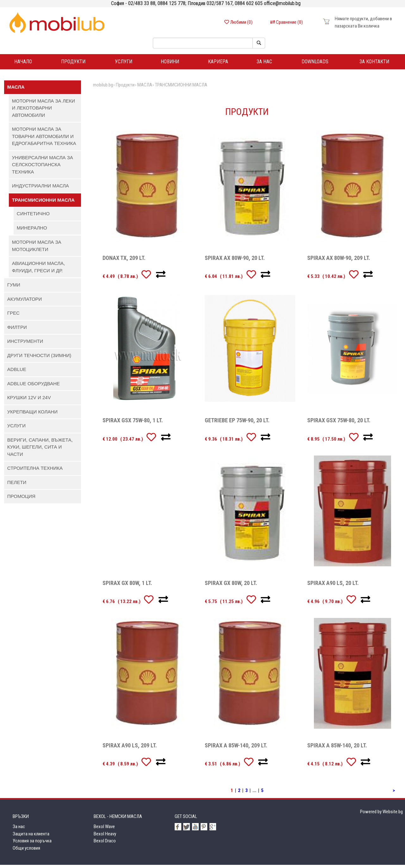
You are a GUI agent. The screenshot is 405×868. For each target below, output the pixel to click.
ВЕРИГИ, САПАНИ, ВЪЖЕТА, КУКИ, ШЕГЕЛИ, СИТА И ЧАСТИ (40, 450)
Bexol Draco (105, 844)
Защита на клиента (31, 837)
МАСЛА (16, 90)
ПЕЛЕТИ (17, 485)
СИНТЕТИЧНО (33, 217)
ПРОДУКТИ (73, 63)
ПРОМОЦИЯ (21, 499)
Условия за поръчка (32, 844)
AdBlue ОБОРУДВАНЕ (34, 386)
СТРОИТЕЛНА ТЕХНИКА (35, 471)
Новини (170, 63)
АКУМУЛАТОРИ (25, 302)
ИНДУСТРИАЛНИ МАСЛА (40, 189)
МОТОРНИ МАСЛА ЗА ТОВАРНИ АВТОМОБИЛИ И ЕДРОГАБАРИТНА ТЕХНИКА (44, 139)
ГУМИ (14, 288)
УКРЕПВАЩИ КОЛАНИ (32, 415)
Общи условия (26, 851)
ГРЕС (13, 316)
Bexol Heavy (105, 837)
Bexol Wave (104, 830)
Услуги (124, 63)
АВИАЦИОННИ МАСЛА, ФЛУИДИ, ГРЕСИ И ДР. (38, 270)
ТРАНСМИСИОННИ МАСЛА (43, 203)
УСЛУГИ (16, 429)
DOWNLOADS (315, 63)
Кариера (218, 63)
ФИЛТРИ (17, 330)
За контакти (374, 63)
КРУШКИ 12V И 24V (29, 401)
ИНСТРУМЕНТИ (25, 344)
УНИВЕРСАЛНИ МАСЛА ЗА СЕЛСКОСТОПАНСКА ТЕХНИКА (43, 167)
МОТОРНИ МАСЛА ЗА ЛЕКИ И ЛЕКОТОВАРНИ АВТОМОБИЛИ (44, 111)
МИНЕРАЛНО (32, 231)
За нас (264, 63)
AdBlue (17, 372)
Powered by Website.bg (381, 815)
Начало (23, 63)
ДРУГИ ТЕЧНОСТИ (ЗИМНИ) (39, 358)
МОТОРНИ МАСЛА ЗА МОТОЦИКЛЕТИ (37, 249)
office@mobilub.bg (282, 3)
